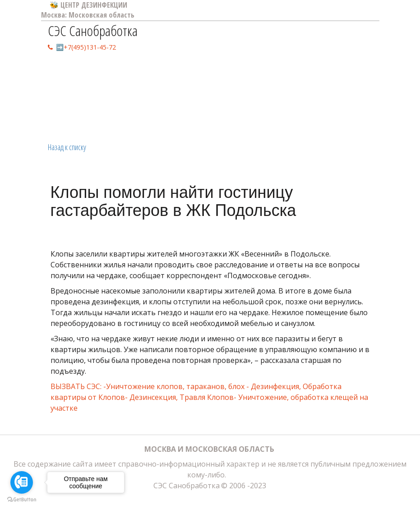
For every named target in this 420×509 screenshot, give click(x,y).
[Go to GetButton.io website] (22, 500)
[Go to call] (22, 482)
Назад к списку (67, 147)
